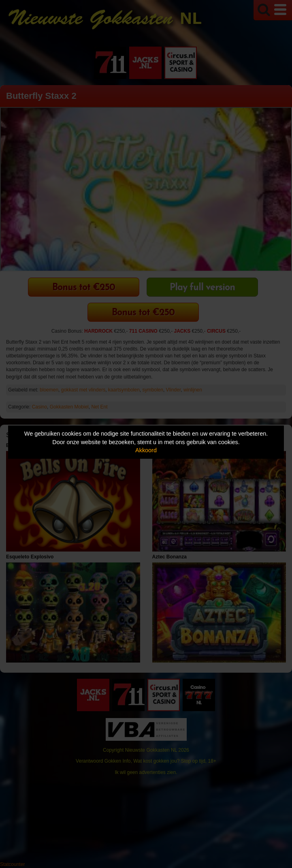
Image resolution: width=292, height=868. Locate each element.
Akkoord (146, 450)
